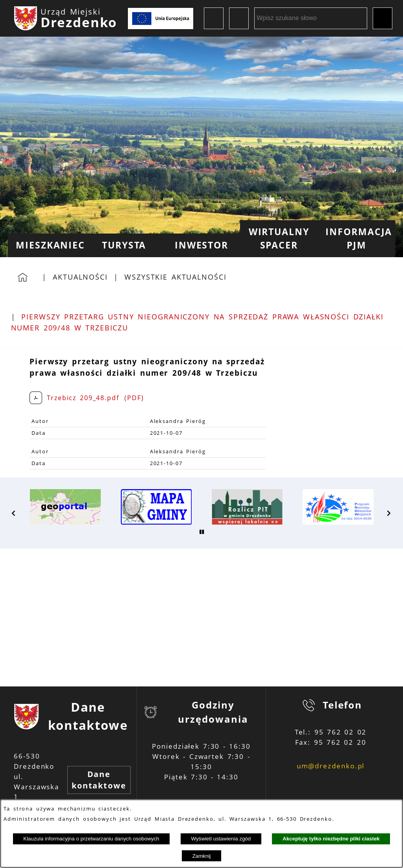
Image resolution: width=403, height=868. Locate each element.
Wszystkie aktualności (176, 277)
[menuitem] (47, 245)
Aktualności (80, 277)
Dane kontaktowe (99, 780)
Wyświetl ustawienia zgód (221, 839)
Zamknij (202, 856)
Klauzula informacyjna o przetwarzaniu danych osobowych (91, 839)
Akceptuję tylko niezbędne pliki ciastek (331, 839)
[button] (14, 513)
